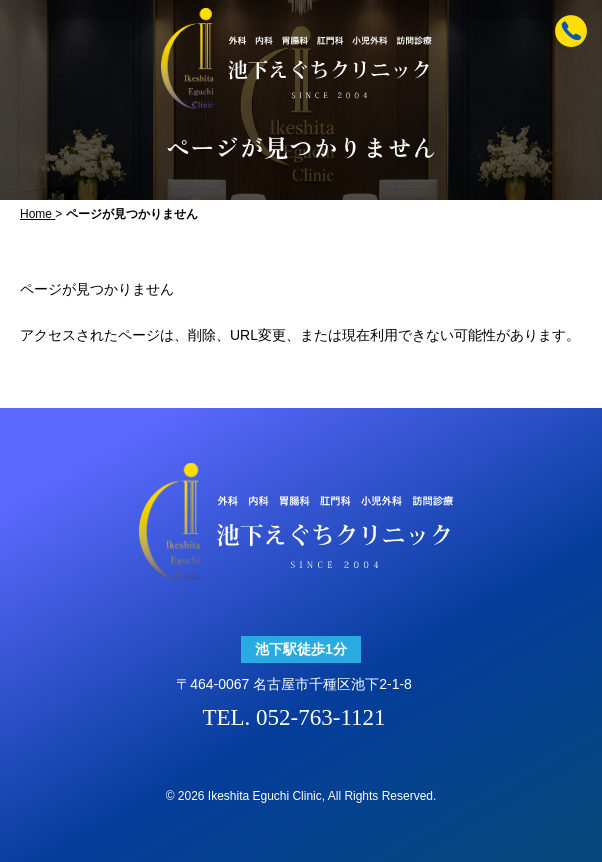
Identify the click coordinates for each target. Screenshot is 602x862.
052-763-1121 (320, 717)
